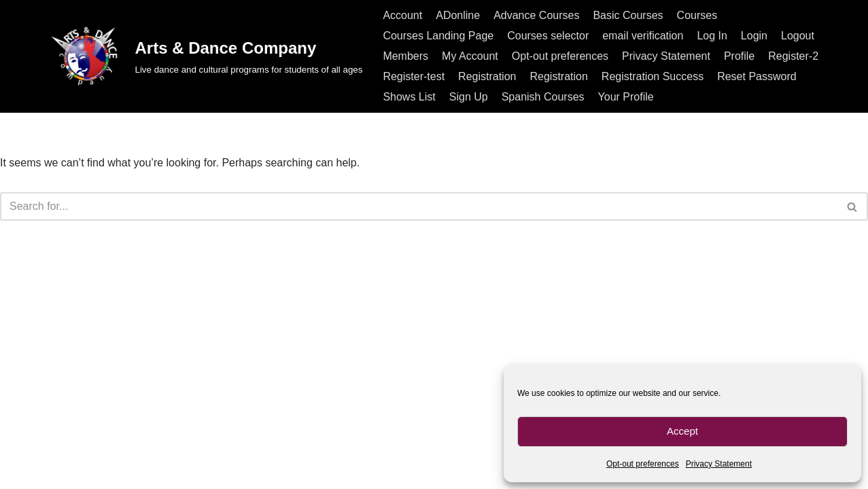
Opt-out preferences (643, 464)
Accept (682, 431)
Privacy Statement (719, 464)
